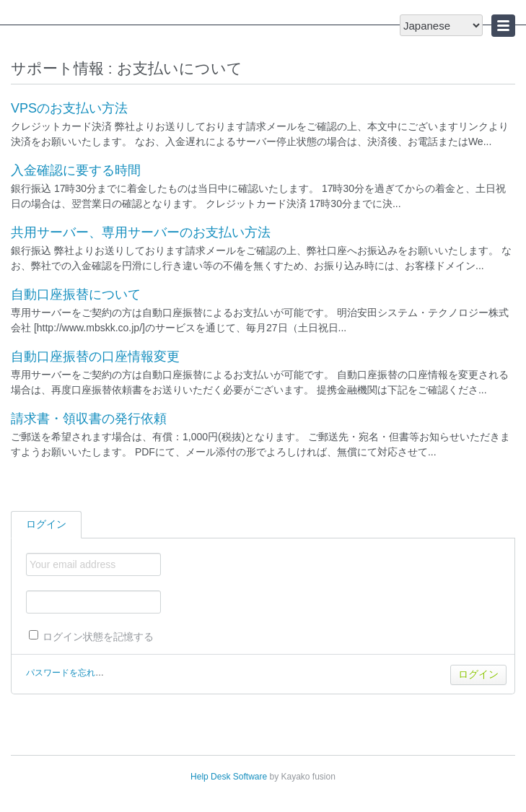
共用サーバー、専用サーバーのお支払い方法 (141, 232)
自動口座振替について (76, 294)
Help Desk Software (229, 777)
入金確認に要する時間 (76, 170)
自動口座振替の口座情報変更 (95, 357)
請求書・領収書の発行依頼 (89, 419)
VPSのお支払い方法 (69, 108)
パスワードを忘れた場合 (74, 673)
